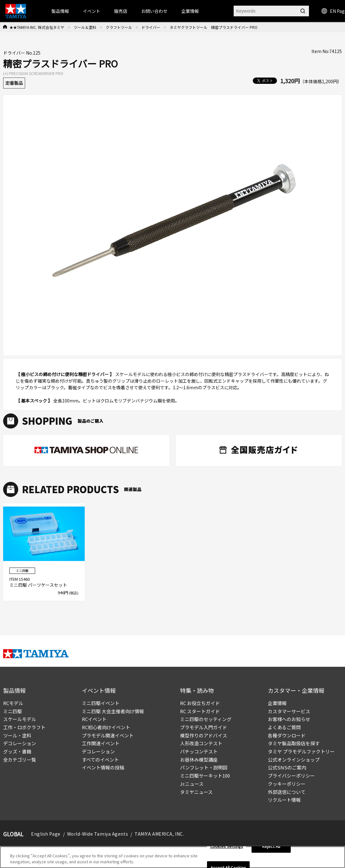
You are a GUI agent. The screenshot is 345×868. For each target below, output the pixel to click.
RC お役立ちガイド (200, 703)
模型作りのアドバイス (204, 735)
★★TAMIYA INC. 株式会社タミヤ (37, 27)
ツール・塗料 (17, 735)
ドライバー (151, 27)
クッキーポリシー (287, 784)
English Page (46, 834)
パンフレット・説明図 (204, 767)
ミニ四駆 (13, 711)
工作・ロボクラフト (24, 727)
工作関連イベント (101, 743)
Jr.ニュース (192, 784)
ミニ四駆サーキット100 (205, 776)
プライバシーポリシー (291, 776)
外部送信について (287, 792)
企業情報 (277, 703)
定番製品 (14, 83)
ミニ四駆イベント (101, 703)
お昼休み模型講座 (199, 760)
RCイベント (94, 719)
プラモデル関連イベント (108, 735)
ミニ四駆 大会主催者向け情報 (113, 711)
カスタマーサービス (289, 711)
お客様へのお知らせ (289, 719)
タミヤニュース (196, 792)
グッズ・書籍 (17, 751)
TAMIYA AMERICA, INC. (159, 834)
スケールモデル (20, 719)
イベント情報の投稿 (103, 767)
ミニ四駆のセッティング (206, 719)
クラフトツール (119, 27)
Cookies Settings (227, 849)
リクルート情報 (284, 800)
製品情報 (60, 11)
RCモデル (13, 703)
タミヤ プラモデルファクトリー (301, 751)
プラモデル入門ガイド (204, 727)
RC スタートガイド (200, 711)
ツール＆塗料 (85, 27)
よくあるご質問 (284, 727)
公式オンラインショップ (294, 760)
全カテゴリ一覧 (20, 760)
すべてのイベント (100, 760)
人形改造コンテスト (201, 743)
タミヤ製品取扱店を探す (294, 743)
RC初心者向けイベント (106, 727)
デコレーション (20, 743)
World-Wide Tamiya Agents (98, 834)
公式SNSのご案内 (287, 767)
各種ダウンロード (287, 735)
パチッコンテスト (199, 751)
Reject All (271, 849)
